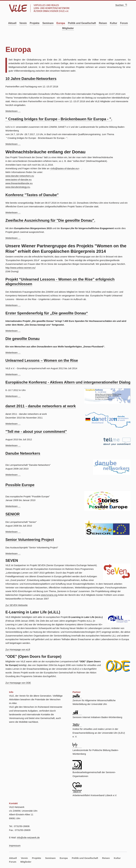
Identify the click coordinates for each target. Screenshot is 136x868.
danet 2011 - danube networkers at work (41, 406)
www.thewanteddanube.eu (19, 183)
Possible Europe (20, 485)
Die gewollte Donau (22, 339)
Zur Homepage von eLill (18, 649)
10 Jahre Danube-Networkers (31, 79)
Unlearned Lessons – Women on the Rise (42, 360)
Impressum (15, 846)
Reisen (103, 23)
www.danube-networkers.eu (20, 176)
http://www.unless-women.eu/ (20, 268)
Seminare (48, 23)
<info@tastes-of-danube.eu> (65, 168)
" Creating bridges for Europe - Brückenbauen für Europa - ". (59, 119)
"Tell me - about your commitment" (36, 432)
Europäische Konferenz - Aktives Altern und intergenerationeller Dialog (68, 382)
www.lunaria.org (49, 595)
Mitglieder (68, 28)
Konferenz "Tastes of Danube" (32, 195)
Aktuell (12, 23)
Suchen (126, 5)
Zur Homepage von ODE (18, 683)
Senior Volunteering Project (30, 540)
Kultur (114, 23)
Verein (23, 23)
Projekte (35, 23)
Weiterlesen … (13, 111)
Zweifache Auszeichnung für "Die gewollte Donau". (50, 220)
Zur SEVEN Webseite (16, 605)
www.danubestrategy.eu (18, 187)
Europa (61, 23)
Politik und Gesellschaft (82, 23)
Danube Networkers (23, 453)
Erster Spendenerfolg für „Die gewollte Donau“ (47, 313)
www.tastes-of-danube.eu (18, 180)
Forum (124, 23)
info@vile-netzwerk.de (28, 837)
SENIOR (12, 514)
